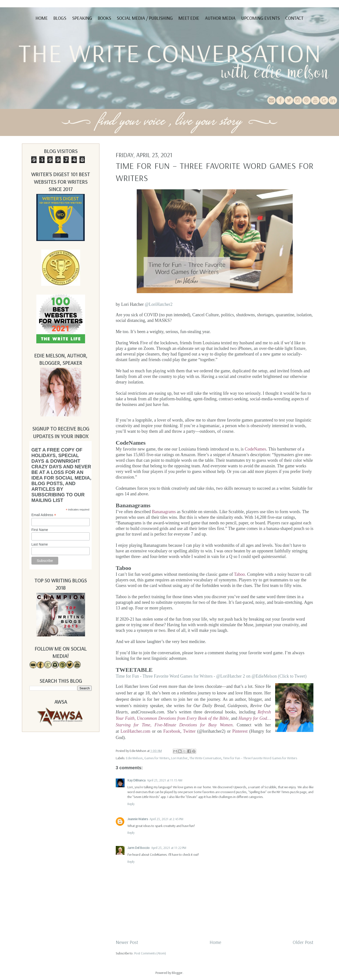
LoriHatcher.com (135, 731)
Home (42, 18)
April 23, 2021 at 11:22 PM (169, 848)
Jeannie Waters (138, 819)
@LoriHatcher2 (159, 304)
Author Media (220, 18)
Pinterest (240, 731)
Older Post (303, 942)
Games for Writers (157, 758)
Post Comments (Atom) (150, 953)
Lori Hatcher (179, 758)
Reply (131, 804)
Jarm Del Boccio (139, 848)
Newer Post (127, 942)
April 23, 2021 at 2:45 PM (166, 819)
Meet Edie (189, 18)
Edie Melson (134, 758)
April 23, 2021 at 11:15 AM (165, 780)
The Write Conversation (205, 758)
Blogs (60, 18)
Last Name (40, 544)
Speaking (82, 18)
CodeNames (255, 449)
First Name (40, 530)
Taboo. (240, 574)
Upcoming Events (261, 18)
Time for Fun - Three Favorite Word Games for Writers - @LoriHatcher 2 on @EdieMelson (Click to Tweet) (211, 676)
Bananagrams (164, 512)
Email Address (44, 515)
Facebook (172, 731)
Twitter (189, 731)
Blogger (177, 973)
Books (104, 18)
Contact (294, 18)
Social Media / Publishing (145, 18)
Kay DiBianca (136, 780)
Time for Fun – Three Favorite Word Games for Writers (260, 758)
